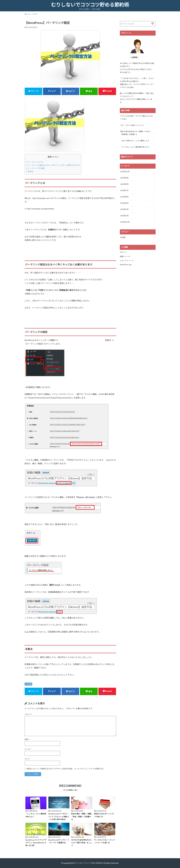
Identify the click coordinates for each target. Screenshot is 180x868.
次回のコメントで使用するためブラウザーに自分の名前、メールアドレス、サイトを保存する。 (66, 769)
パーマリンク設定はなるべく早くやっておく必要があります (53, 165)
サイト (27, 759)
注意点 (30, 172)
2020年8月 (124, 184)
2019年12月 (125, 222)
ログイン (123, 252)
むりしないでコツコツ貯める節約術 (90, 5)
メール (28, 749)
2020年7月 (124, 190)
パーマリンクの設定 (35, 168)
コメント (28, 714)
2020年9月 (124, 178)
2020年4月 (124, 203)
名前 (27, 739)
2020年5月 (124, 197)
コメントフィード (127, 261)
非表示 (55, 157)
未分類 (29, 684)
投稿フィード (125, 256)
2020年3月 (124, 209)
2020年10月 (125, 172)
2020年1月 (124, 216)
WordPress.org (126, 265)
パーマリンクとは (34, 162)
